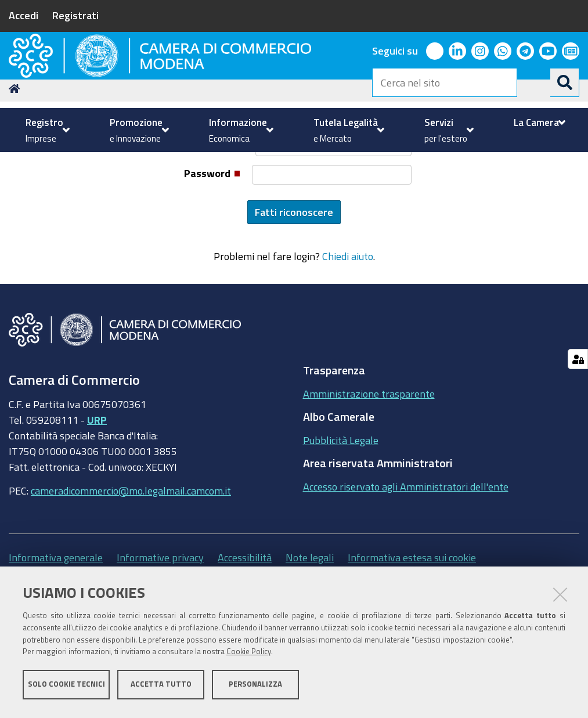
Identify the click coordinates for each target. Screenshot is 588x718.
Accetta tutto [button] (161, 688)
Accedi (24, 15)
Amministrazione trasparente (369, 485)
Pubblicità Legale (341, 532)
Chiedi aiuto (348, 348)
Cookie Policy (249, 656)
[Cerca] (565, 82)
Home (16, 180)
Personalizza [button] (255, 688)
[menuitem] (46, 130)
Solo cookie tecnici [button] (66, 688)
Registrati (75, 15)
